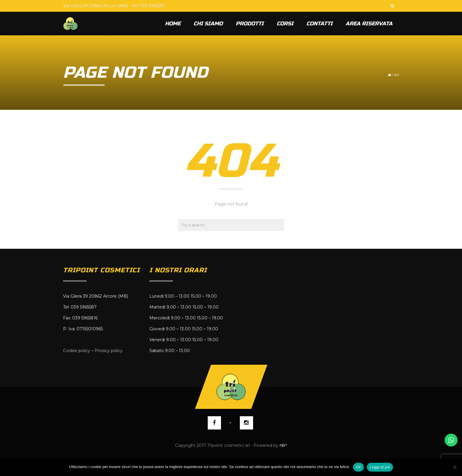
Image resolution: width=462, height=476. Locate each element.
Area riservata (369, 24)
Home (173, 24)
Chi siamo (208, 24)
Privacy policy (109, 351)
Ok (358, 467)
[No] (455, 467)
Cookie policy (77, 351)
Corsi (285, 24)
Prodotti (250, 24)
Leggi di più (380, 467)
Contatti (320, 24)
